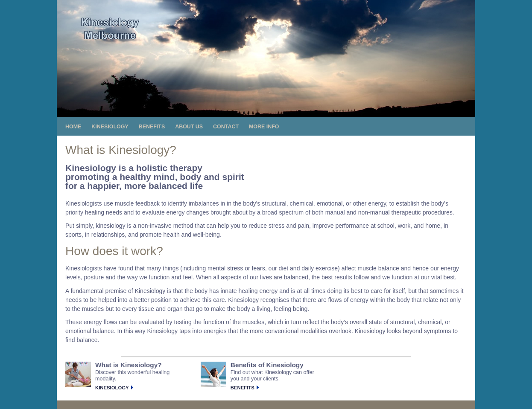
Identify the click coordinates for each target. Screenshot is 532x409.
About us (189, 127)
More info (264, 127)
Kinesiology (112, 388)
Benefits (243, 388)
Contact (226, 127)
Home (73, 127)
